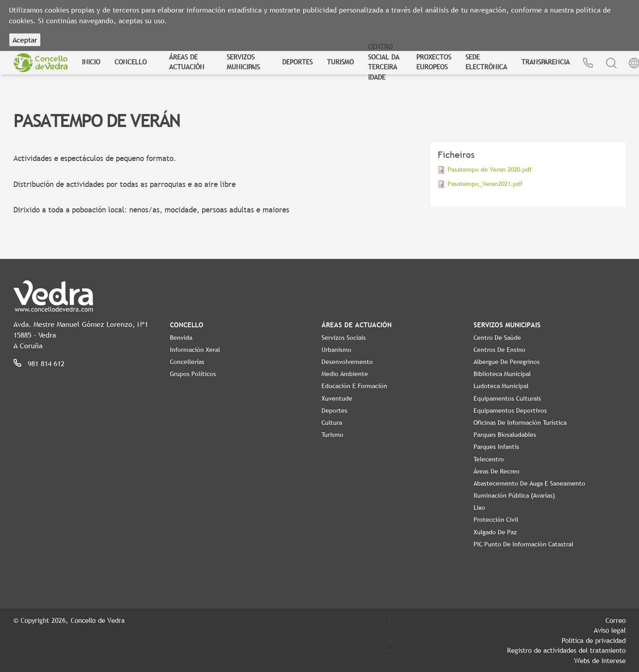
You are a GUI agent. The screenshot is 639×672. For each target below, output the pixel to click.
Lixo (479, 507)
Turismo (340, 62)
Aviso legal (610, 630)
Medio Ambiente (345, 374)
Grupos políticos (193, 374)
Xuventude (337, 398)
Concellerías (187, 362)
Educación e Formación (354, 386)
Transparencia (546, 62)
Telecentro (489, 459)
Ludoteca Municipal (501, 386)
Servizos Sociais (344, 338)
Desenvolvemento (347, 362)
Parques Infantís (496, 447)
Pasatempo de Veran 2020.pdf (490, 169)
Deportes (297, 62)
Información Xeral (195, 350)
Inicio (91, 62)
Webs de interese (600, 660)
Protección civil (496, 520)
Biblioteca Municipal (502, 374)
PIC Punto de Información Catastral (523, 544)
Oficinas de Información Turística (520, 423)
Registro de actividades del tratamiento (566, 650)
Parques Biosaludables (505, 435)
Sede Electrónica (486, 62)
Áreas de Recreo (497, 471)
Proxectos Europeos (434, 62)
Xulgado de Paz (495, 532)
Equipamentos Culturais (507, 398)
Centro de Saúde (497, 338)
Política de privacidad (594, 640)
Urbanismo (336, 350)
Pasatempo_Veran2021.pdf (485, 184)
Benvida (181, 338)
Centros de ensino (499, 350)
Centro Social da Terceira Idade (384, 62)
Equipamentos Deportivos (510, 410)
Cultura (332, 423)
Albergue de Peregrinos (507, 362)
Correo (616, 620)
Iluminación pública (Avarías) (514, 495)
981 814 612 (46, 363)
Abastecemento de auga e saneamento (529, 483)
